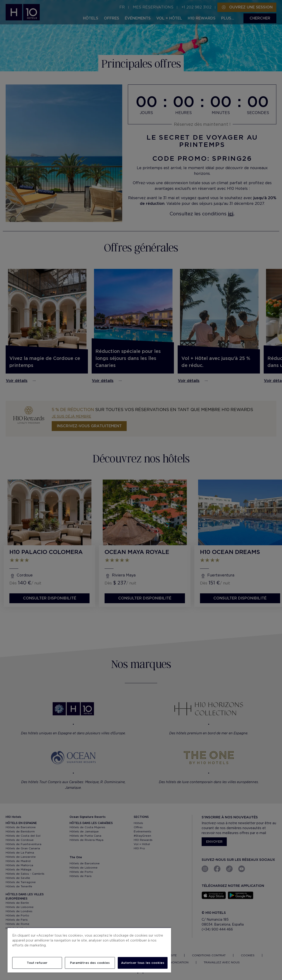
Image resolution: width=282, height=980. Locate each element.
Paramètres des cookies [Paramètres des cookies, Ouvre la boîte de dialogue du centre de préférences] (90, 963)
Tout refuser (37, 963)
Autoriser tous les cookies (143, 963)
